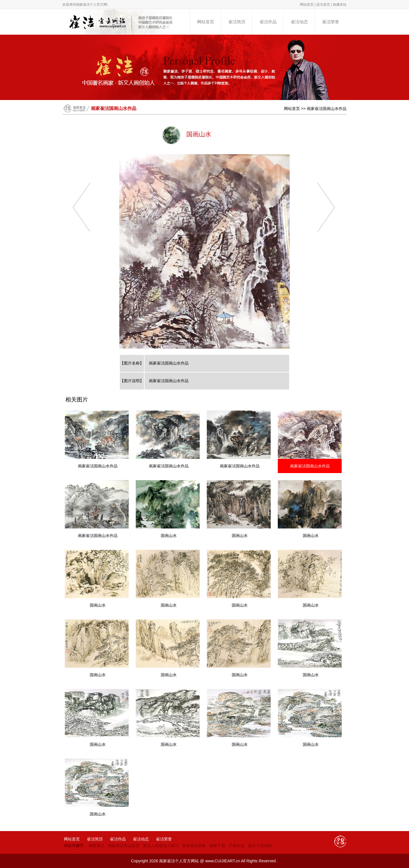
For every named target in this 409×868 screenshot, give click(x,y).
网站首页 (307, 5)
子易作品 (237, 846)
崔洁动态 (299, 22)
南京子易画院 (260, 846)
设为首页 (323, 5)
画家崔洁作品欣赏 (124, 846)
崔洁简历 (237, 22)
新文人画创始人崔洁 (161, 846)
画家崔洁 (97, 846)
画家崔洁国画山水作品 (327, 109)
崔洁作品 (268, 22)
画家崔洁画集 (194, 846)
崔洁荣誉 (331, 22)
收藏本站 (340, 5)
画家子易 (217, 846)
